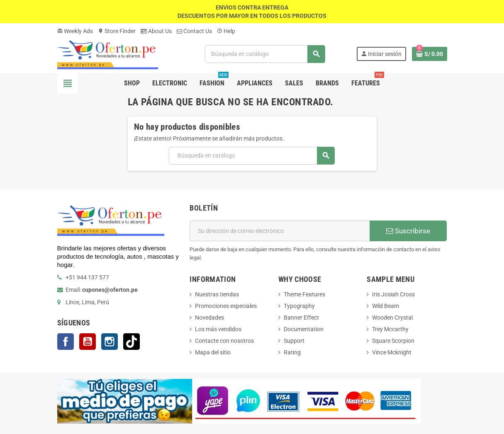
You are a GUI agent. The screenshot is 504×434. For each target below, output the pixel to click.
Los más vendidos (218, 329)
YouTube (88, 342)
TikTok (131, 342)
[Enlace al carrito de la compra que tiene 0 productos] (430, 54)
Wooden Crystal (392, 318)
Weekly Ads (75, 31)
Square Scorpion (393, 341)
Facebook (66, 342)
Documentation (304, 329)
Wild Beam (386, 306)
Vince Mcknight (392, 352)
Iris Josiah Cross (393, 294)
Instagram (110, 342)
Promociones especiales (226, 306)
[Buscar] (265, 54)
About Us (156, 31)
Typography (299, 306)
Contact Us (194, 31)
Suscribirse (408, 231)
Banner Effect (301, 318)
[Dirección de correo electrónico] (280, 231)
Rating (292, 352)
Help (226, 31)
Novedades (209, 318)
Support (294, 341)
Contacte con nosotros (224, 341)
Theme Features (304, 294)
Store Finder (117, 31)
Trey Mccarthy (390, 329)
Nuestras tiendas (217, 294)
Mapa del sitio (213, 352)
